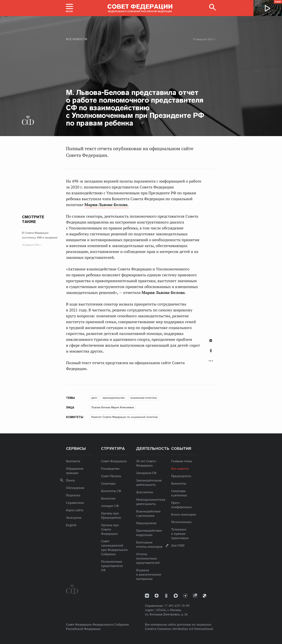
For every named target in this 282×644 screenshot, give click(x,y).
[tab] (211, 353)
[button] (70, 8)
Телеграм (185, 596)
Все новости (77, 39)
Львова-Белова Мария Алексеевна (113, 407)
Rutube (195, 596)
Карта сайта (75, 510)
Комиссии (108, 498)
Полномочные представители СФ (112, 566)
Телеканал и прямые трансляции (180, 534)
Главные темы (182, 461)
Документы (145, 492)
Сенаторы (108, 483)
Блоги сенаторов (183, 514)
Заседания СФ (146, 473)
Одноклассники (211, 351)
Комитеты (179, 483)
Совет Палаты (111, 476)
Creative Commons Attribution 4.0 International (179, 629)
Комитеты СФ (111, 491)
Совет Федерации (114, 461)
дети (94, 398)
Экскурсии (74, 518)
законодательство (114, 398)
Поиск (70, 480)
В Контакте (211, 341)
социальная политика (143, 398)
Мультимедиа (181, 522)
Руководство (110, 468)
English (71, 525)
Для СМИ (178, 545)
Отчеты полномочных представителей (148, 558)
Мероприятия (146, 523)
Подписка (73, 495)
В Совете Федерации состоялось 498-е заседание (40, 235)
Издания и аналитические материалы (149, 574)
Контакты (73, 461)
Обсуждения (75, 488)
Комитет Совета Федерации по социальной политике (124, 417)
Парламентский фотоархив (204, 596)
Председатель (181, 476)
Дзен (157, 596)
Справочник (75, 503)
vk (147, 596)
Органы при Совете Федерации (110, 529)
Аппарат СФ (110, 506)
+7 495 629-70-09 (177, 606)
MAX (176, 596)
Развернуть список (211, 361)
